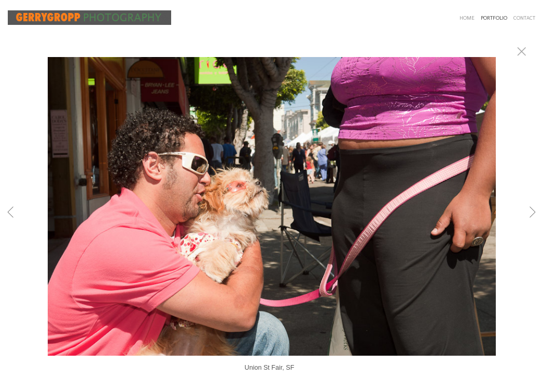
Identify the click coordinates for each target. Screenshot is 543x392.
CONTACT (524, 18)
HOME (467, 18)
